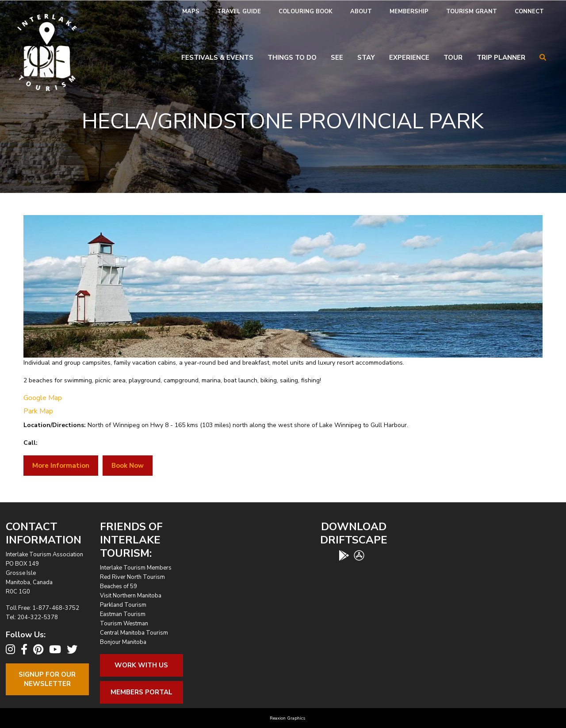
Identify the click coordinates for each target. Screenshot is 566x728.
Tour (453, 58)
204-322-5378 (38, 617)
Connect (529, 12)
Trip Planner (501, 58)
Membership (409, 12)
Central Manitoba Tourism (134, 633)
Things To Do (292, 58)
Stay (366, 58)
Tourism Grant (472, 12)
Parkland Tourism (123, 605)
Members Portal (141, 692)
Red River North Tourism (132, 577)
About (361, 12)
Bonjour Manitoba (123, 642)
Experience (409, 58)
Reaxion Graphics (287, 718)
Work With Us (141, 665)
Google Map (43, 398)
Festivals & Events (217, 58)
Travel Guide (239, 12)
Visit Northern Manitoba (131, 596)
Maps (191, 12)
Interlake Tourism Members (136, 568)
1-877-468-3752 (56, 608)
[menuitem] (191, 12)
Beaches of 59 (119, 586)
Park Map (38, 411)
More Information (61, 466)
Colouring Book (306, 12)
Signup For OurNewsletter (47, 679)
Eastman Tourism (123, 614)
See (337, 58)
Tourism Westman (124, 624)
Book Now (128, 466)
